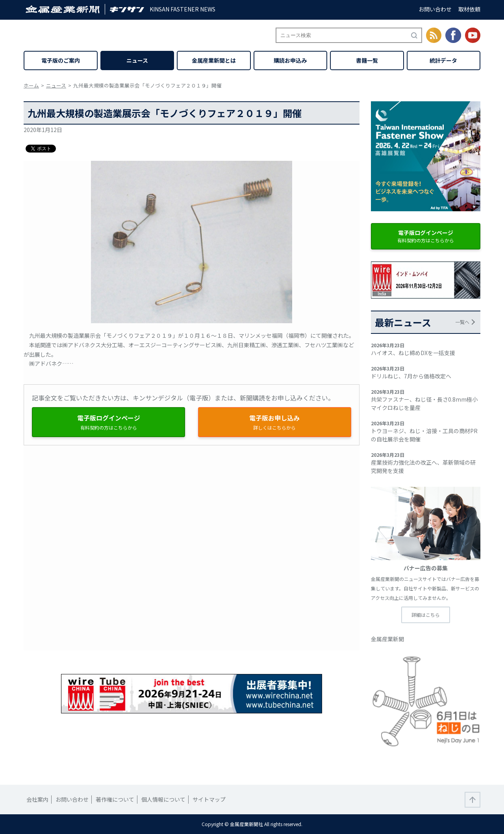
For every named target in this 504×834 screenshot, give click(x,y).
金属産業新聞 (387, 639)
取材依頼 (469, 9)
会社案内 (37, 799)
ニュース (137, 60)
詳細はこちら (426, 615)
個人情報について (163, 799)
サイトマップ (209, 799)
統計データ (443, 60)
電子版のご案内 (61, 60)
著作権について (115, 799)
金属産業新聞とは (214, 60)
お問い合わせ (435, 9)
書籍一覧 (367, 60)
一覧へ (462, 322)
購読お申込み (290, 60)
